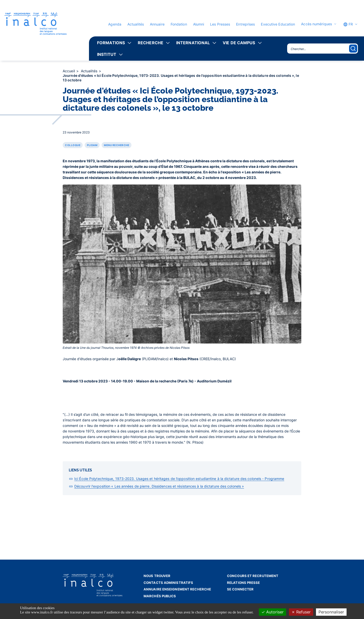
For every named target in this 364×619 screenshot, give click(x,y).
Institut (107, 54)
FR (348, 24)
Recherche (151, 43)
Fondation (179, 24)
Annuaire (157, 24)
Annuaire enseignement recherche (177, 589)
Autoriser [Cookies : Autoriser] (272, 612)
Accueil (69, 71)
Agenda (115, 24)
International (193, 43)
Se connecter (240, 589)
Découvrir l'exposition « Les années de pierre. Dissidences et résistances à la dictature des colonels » (159, 486)
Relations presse (244, 583)
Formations (111, 43)
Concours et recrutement (253, 576)
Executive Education (278, 24)
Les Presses (220, 24)
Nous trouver (157, 576)
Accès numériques (316, 24)
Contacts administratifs (168, 583)
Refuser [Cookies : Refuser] (301, 612)
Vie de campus (239, 43)
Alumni (199, 24)
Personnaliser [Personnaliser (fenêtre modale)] (331, 612)
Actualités (136, 24)
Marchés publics (160, 596)
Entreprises (245, 24)
